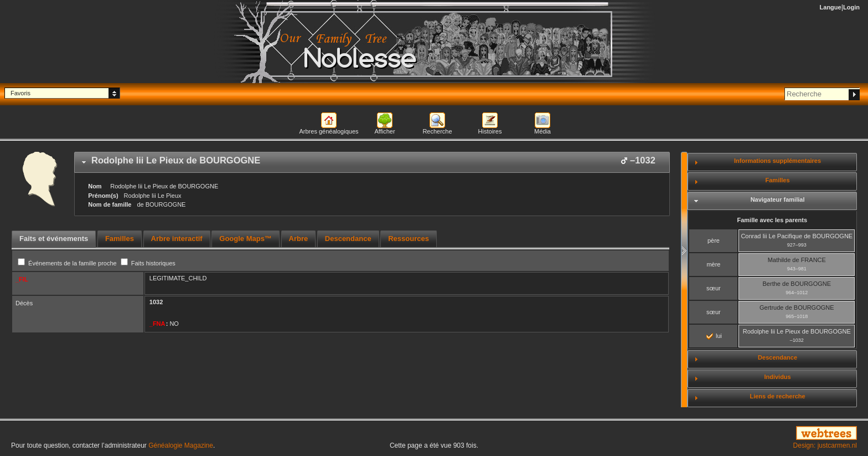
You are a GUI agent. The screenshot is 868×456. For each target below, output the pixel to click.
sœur (714, 288)
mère (713, 264)
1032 (156, 302)
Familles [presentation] (120, 239)
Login (851, 7)
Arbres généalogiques (329, 131)
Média (542, 131)
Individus (777, 377)
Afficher (384, 131)
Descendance (777, 357)
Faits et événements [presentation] (54, 239)
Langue (831, 7)
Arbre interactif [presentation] (177, 239)
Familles (778, 180)
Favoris (20, 93)
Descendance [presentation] (348, 239)
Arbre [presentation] (299, 239)
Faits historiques (148, 263)
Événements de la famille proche (68, 263)
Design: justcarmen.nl (825, 445)
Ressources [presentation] (409, 239)
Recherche (437, 131)
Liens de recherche (777, 396)
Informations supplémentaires (777, 161)
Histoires (490, 131)
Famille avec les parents (773, 220)
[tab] (372, 162)
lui (714, 336)
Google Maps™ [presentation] (246, 239)
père (714, 240)
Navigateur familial (778, 199)
